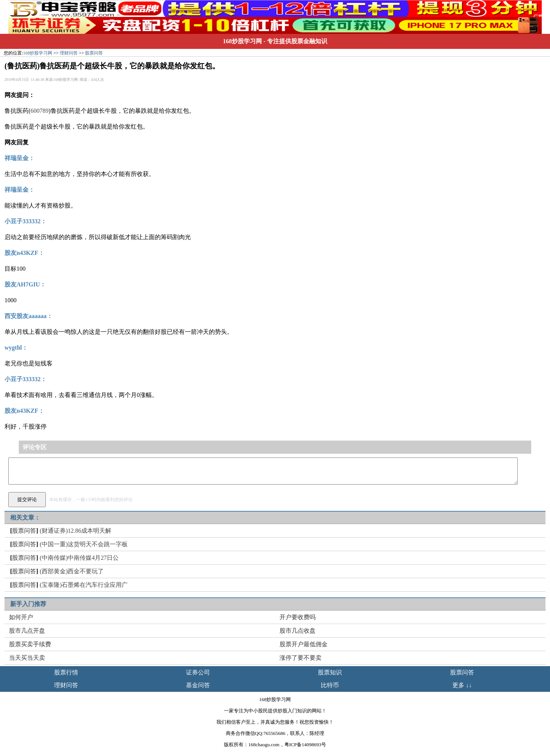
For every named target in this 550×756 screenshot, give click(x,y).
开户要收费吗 (298, 617)
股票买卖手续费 (30, 644)
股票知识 (330, 672)
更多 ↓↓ (462, 685)
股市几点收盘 (298, 631)
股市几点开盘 (27, 631)
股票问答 (94, 53)
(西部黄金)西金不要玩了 (72, 571)
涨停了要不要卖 (301, 658)
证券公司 (198, 672)
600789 (39, 111)
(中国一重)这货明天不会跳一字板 (84, 544)
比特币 (330, 685)
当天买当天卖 (27, 658)
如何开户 (21, 617)
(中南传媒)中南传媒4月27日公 (79, 558)
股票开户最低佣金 (304, 644)
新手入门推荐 (28, 604)
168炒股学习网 (242, 41)
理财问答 (69, 53)
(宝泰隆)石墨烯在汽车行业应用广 (84, 585)
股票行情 (66, 672)
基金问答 (198, 685)
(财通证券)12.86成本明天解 (76, 531)
